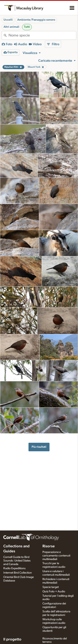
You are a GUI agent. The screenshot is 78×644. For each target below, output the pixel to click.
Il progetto (12, 639)
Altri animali (11, 27)
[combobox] (42, 35)
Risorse (49, 546)
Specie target (51, 587)
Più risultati (39, 447)
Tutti (27, 27)
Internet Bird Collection (18, 573)
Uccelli (8, 20)
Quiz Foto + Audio (54, 591)
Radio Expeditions (14, 568)
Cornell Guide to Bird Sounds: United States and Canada (17, 561)
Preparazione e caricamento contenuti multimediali (56, 556)
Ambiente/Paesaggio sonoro (36, 20)
